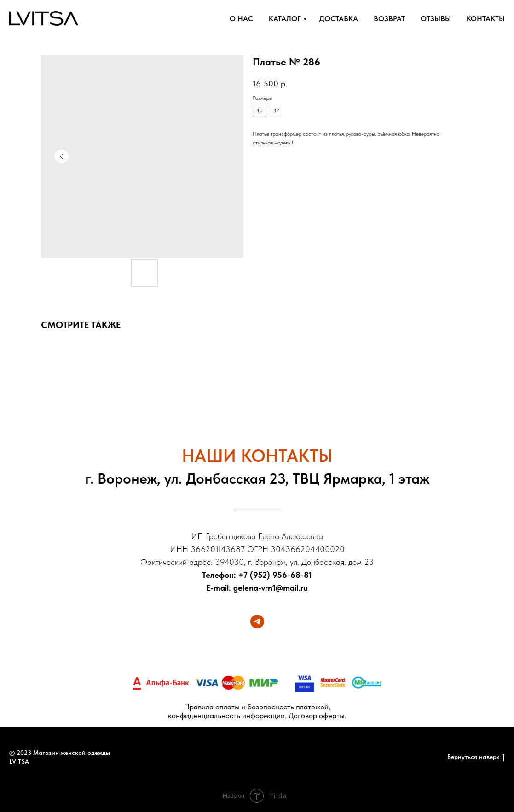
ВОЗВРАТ (389, 19)
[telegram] (257, 622)
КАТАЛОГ (285, 19)
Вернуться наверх (476, 757)
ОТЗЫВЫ (436, 19)
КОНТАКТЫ (486, 19)
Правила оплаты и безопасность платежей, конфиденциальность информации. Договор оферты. (257, 711)
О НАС (241, 19)
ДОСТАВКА (339, 19)
